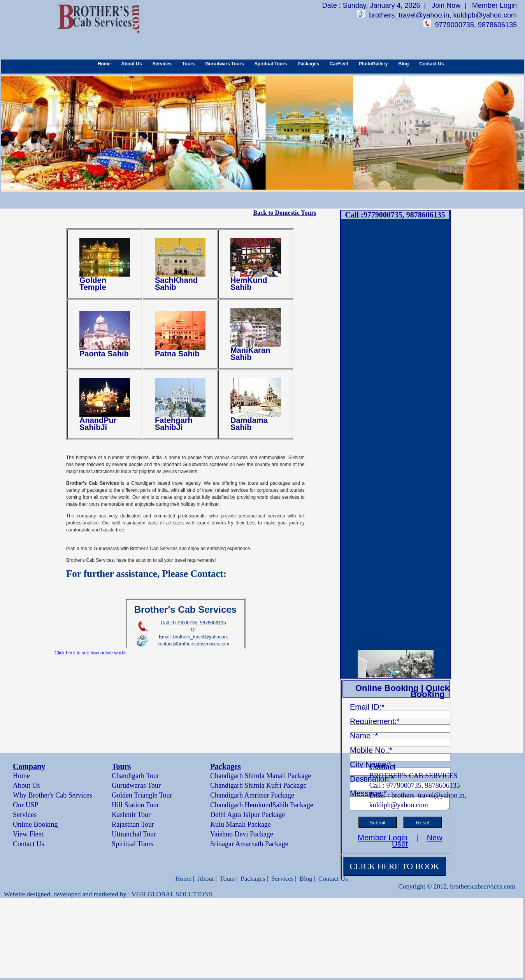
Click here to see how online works (90, 653)
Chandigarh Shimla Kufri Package (258, 785)
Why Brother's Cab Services (53, 795)
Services (162, 64)
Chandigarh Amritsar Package (252, 795)
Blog (404, 64)
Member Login (494, 5)
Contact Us (431, 64)
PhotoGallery (373, 64)
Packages (308, 64)
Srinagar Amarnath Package (249, 844)
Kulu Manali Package (241, 824)
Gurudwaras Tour (136, 785)
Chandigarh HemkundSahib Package (262, 805)
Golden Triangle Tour (142, 795)
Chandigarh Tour (135, 776)
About (206, 879)
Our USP (26, 805)
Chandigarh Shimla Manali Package (261, 776)
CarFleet (339, 64)
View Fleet (28, 834)
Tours (188, 64)
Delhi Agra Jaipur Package (248, 815)
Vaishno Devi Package (242, 834)
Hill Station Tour (135, 805)
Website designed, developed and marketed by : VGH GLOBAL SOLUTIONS (108, 894)
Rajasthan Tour (133, 824)
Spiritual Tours (271, 64)
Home (104, 64)
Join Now (446, 5)
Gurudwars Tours (225, 64)
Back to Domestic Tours (284, 213)
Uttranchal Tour (134, 834)
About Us (131, 64)
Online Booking (35, 824)
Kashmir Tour (131, 815)
